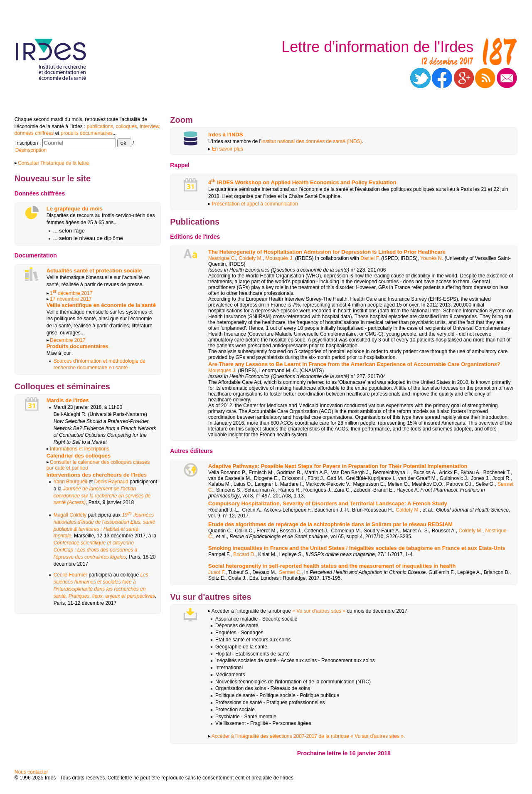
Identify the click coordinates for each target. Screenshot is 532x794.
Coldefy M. (250, 258)
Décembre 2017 (68, 340)
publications (100, 126)
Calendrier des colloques (79, 456)
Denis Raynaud (111, 482)
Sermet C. (290, 572)
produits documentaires (87, 133)
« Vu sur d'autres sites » (319, 611)
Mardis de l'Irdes (68, 400)
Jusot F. (217, 572)
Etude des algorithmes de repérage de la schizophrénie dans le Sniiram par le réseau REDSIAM (330, 524)
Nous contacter (31, 772)
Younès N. (432, 258)
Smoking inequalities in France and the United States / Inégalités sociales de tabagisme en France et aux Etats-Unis (357, 548)
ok (124, 143)
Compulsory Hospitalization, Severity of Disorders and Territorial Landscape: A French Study (328, 503)
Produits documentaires (78, 346)
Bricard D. (244, 554)
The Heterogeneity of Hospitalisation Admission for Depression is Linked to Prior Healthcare (327, 252)
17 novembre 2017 (71, 299)
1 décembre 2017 (71, 293)
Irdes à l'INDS (225, 135)
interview (149, 126)
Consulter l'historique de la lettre (52, 163)
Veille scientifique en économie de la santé (101, 305)
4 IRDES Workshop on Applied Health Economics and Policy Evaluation (302, 182)
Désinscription (31, 150)
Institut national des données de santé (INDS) (311, 141)
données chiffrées (34, 133)
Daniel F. (370, 258)
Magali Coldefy (70, 515)
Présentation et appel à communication (253, 204)
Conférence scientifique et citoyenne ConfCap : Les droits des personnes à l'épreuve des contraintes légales (95, 550)
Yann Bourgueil (70, 482)
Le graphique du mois (75, 209)
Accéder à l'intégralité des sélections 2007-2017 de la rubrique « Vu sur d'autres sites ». (307, 736)
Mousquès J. (280, 258)
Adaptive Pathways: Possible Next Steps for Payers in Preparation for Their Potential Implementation (338, 466)
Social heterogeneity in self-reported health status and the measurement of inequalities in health (332, 566)
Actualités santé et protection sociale (94, 271)
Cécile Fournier (70, 575)
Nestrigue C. (222, 258)
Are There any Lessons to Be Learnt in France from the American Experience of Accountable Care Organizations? (354, 364)
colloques (127, 126)
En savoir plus (226, 149)
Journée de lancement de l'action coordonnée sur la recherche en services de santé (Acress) (102, 496)
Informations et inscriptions (80, 449)
